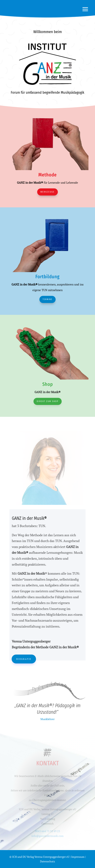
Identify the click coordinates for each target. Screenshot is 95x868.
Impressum (78, 857)
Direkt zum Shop (48, 401)
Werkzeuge (47, 192)
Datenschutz (47, 861)
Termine (47, 299)
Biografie (24, 659)
